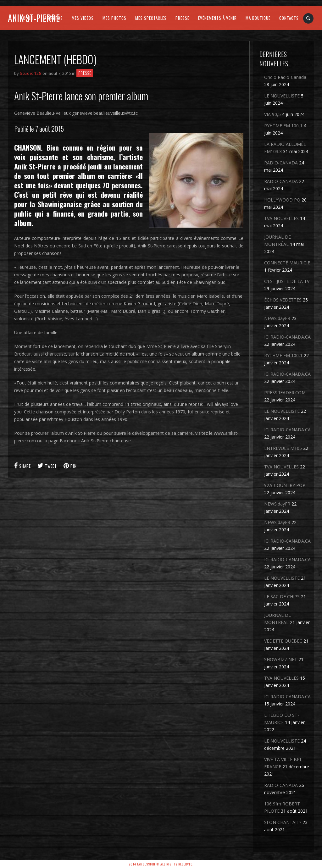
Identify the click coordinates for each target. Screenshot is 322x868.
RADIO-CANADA (281, 163)
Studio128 (31, 73)
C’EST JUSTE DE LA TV (287, 281)
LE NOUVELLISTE (282, 96)
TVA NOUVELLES (281, 218)
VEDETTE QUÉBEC (283, 641)
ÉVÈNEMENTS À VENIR (217, 18)
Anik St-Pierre (34, 18)
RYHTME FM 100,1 (283, 126)
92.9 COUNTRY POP (285, 485)
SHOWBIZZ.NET (281, 659)
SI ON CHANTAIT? (283, 822)
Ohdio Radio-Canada (285, 77)
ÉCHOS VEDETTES (283, 300)
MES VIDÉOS (83, 18)
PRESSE (182, 18)
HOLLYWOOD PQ (282, 200)
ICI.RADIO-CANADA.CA (287, 337)
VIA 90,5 (272, 114)
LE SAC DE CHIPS (282, 597)
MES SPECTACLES (151, 18)
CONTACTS (289, 18)
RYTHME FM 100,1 (283, 355)
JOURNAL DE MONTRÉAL (278, 240)
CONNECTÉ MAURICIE (287, 263)
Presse (85, 73)
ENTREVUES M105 (283, 448)
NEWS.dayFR (277, 318)
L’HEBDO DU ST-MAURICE (282, 719)
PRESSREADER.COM (285, 393)
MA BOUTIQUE (258, 18)
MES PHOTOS (114, 18)
